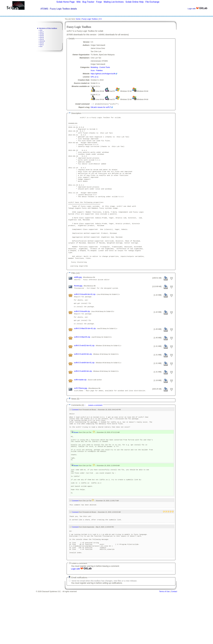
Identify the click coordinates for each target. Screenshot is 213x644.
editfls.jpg (78, 299)
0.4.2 (42, 43)
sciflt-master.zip (80, 407)
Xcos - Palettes (97, 70)
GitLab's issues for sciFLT (101, 107)
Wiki (79, 2)
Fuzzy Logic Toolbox (90, 19)
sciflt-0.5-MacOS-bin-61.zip (85, 356)
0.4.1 (42, 45)
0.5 (41, 30)
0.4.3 (42, 39)
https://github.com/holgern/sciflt (103, 74)
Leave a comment (95, 433)
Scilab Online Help (135, 2)
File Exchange (152, 2)
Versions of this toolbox (48, 28)
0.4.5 (42, 36)
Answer (76, 464)
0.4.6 (42, 34)
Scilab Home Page (66, 2)
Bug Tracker (88, 2)
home (78, 19)
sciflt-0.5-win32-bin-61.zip (84, 373)
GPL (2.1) (94, 77)
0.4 (41, 46)
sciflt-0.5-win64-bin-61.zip (84, 390)
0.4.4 (42, 37)
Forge (99, 2)
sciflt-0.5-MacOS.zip (82, 364)
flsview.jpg (78, 307)
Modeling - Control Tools (100, 67)
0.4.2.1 (43, 41)
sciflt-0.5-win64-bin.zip (83, 399)
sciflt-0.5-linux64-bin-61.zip (85, 316)
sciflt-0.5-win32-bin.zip (83, 382)
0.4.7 (42, 32)
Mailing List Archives (114, 2)
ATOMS (44, 9)
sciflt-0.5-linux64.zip (82, 336)
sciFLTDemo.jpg (81, 416)
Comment (75, 437)
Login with (197, 9)
